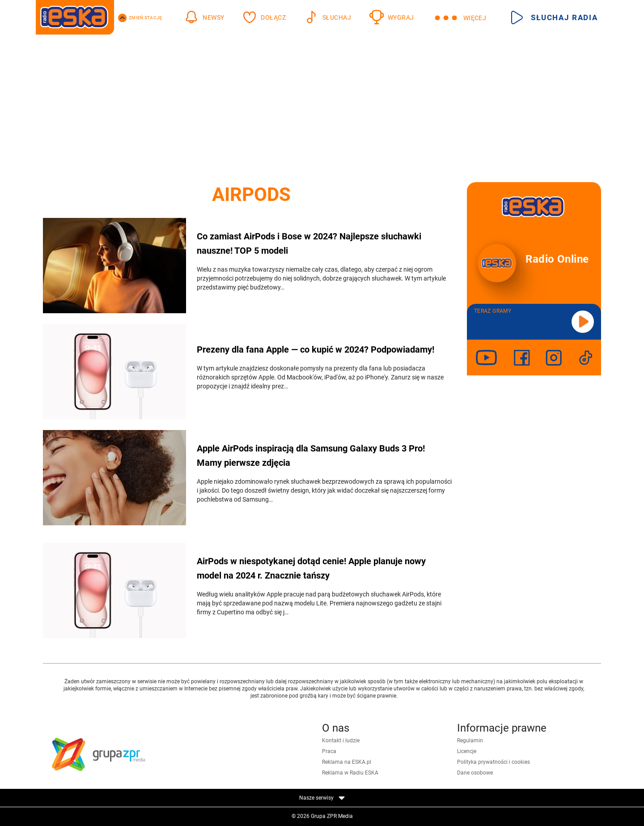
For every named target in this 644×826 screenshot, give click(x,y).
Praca (329, 751)
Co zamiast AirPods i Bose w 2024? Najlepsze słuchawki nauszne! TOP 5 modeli (309, 243)
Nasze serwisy (322, 798)
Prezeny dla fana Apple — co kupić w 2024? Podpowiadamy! (316, 349)
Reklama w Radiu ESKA (350, 773)
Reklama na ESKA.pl (347, 762)
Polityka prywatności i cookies (494, 762)
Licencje (467, 751)
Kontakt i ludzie (341, 741)
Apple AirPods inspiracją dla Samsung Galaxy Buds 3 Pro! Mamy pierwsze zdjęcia (311, 456)
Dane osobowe (475, 773)
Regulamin (470, 741)
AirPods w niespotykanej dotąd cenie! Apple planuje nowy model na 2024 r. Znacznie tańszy (311, 568)
